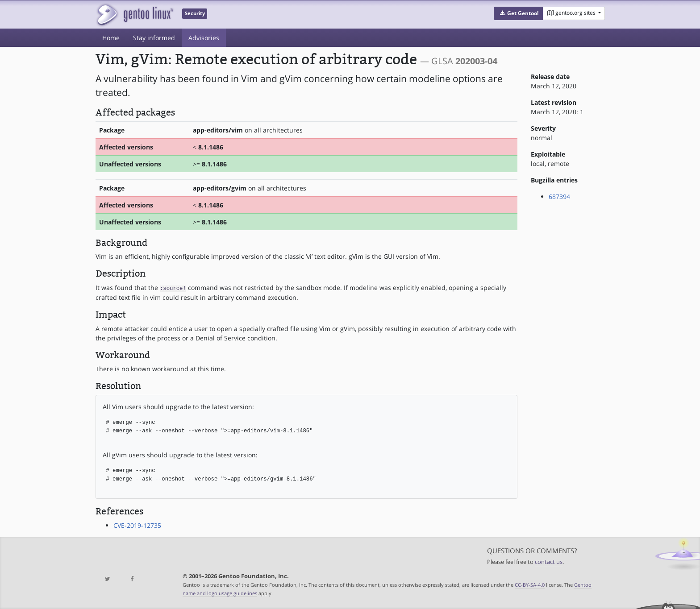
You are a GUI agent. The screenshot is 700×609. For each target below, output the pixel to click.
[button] (519, 13)
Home (111, 38)
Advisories (204, 38)
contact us (549, 562)
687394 (559, 197)
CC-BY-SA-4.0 (530, 584)
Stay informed (154, 38)
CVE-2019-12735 (137, 525)
